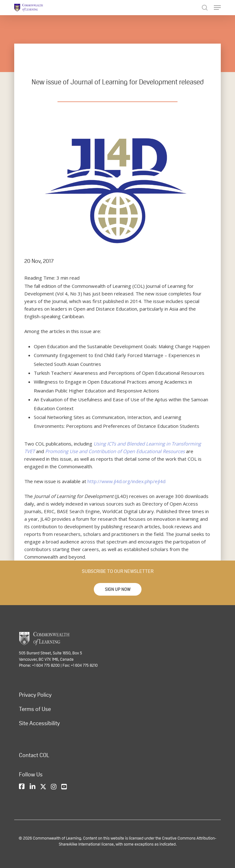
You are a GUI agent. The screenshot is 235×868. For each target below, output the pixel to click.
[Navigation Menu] (217, 8)
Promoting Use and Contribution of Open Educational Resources (115, 451)
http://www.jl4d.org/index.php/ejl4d (127, 481)
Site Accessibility (39, 723)
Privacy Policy (35, 695)
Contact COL (34, 755)
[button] (118, 589)
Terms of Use (35, 709)
